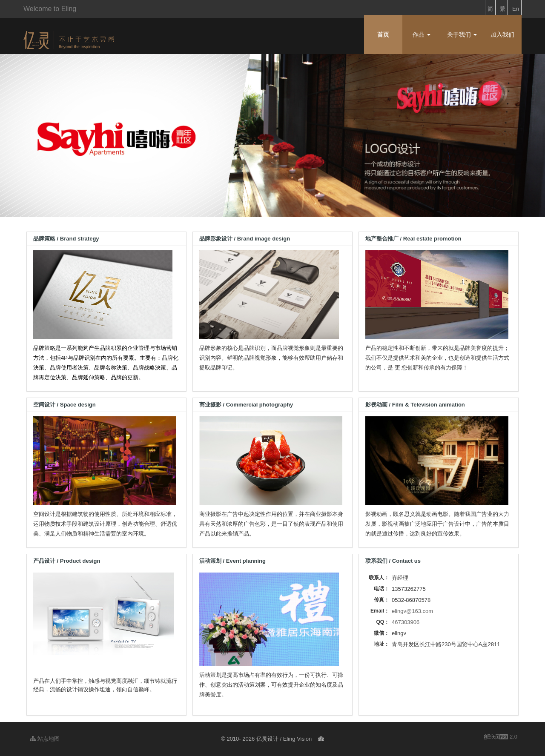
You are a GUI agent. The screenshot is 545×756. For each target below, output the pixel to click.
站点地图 (45, 739)
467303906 (406, 622)
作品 (422, 34)
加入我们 (502, 34)
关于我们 (462, 34)
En (516, 9)
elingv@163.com (412, 611)
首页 (383, 34)
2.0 (501, 737)
